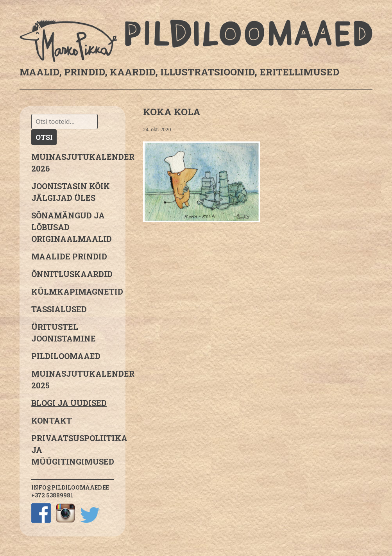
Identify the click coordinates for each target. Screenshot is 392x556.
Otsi (44, 137)
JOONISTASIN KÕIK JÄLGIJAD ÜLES (71, 192)
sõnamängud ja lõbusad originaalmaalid (72, 227)
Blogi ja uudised (69, 403)
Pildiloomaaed (66, 356)
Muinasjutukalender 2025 (72, 379)
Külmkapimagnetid (72, 291)
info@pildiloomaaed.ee (70, 487)
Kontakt (52, 420)
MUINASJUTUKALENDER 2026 (72, 163)
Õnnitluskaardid (72, 274)
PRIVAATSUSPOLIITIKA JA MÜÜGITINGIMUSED (72, 450)
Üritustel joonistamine (64, 333)
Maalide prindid (69, 256)
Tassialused (59, 309)
